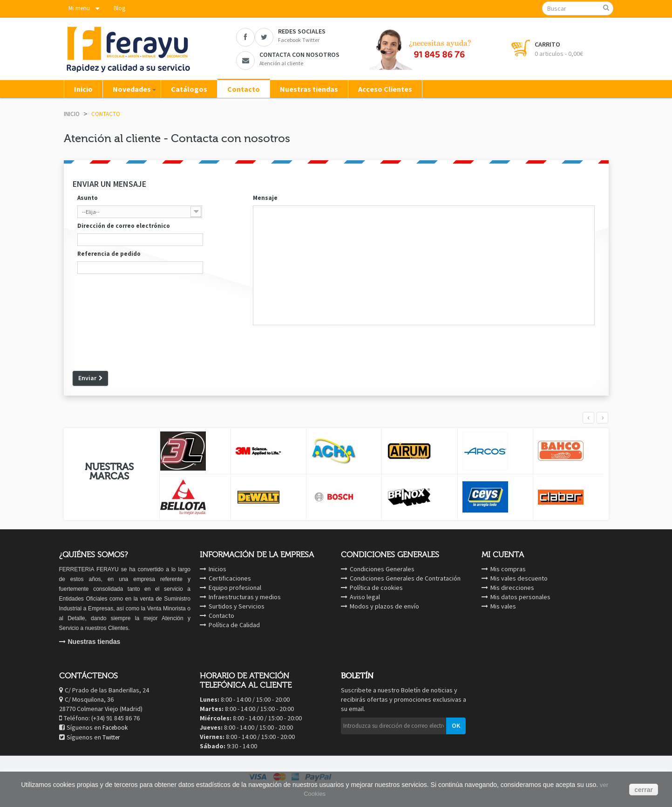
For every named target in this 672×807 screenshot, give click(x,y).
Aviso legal (365, 597)
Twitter (111, 737)
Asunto (88, 198)
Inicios (217, 569)
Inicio (72, 114)
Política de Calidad (234, 625)
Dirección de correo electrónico (124, 226)
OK (456, 725)
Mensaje (265, 198)
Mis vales (503, 606)
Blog (119, 8)
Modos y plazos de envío (384, 606)
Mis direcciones (512, 588)
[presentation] (143, 347)
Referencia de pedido (109, 254)
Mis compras (508, 569)
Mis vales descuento (519, 578)
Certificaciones (230, 578)
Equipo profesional (235, 588)
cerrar (644, 790)
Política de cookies (376, 588)
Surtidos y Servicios (237, 606)
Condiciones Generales (382, 569)
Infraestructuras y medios (245, 597)
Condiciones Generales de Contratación (405, 578)
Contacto (221, 616)
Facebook (115, 728)
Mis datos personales (520, 597)
